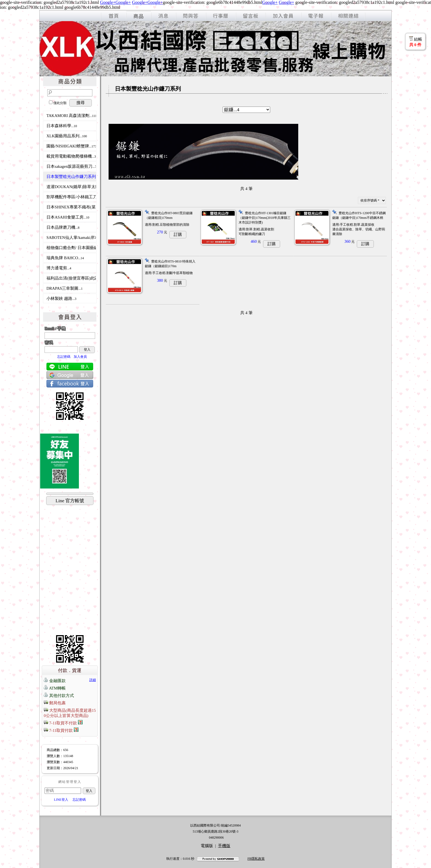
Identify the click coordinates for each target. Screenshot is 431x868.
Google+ (108, 2)
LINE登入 (61, 800)
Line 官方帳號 (70, 501)
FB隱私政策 (256, 859)
